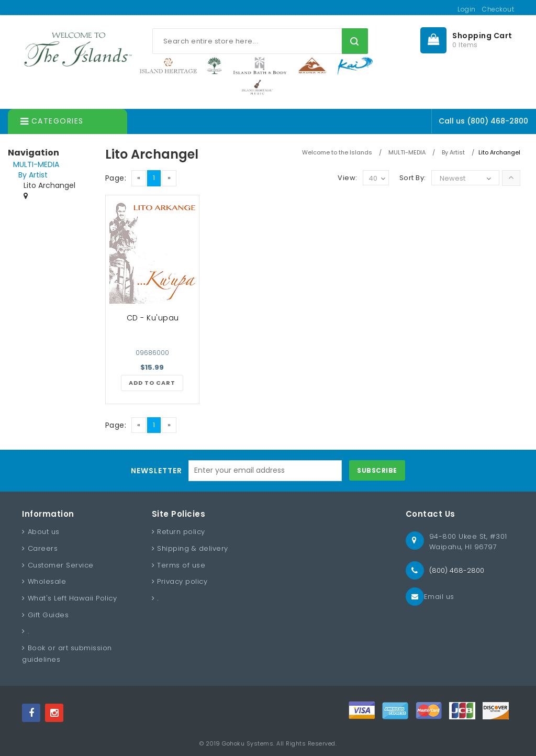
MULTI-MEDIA (36, 164)
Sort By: (413, 178)
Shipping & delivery (193, 548)
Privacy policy (182, 581)
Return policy (181, 532)
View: (348, 178)
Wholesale (47, 581)
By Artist (33, 175)
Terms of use (181, 565)
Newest (453, 178)
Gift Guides (48, 615)
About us (44, 532)
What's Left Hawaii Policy (72, 598)
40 (377, 179)
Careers (43, 548)
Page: (116, 178)
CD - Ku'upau (153, 318)
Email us (439, 597)
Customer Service (61, 565)
